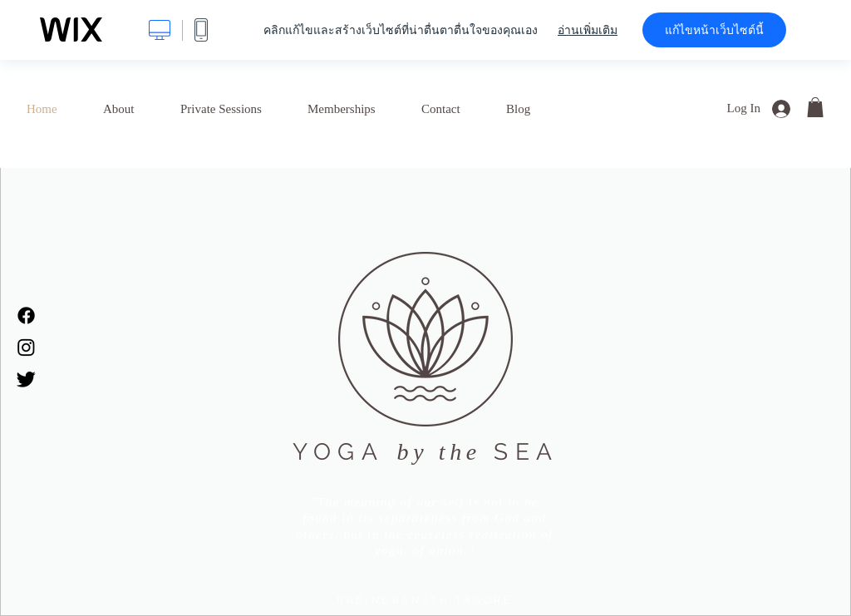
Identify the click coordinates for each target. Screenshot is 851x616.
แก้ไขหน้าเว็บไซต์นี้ (714, 30)
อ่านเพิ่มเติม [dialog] (588, 30)
